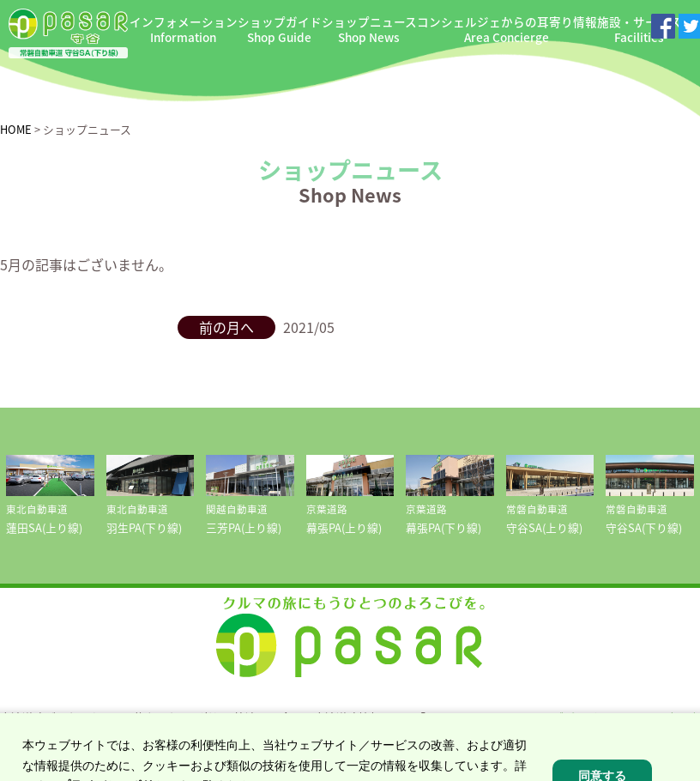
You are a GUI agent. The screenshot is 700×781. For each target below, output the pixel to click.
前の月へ (226, 327)
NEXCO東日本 (665, 717)
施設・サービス (639, 30)
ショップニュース (369, 30)
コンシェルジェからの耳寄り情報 (507, 30)
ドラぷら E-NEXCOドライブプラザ (511, 717)
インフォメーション (184, 30)
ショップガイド (280, 30)
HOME (16, 129)
